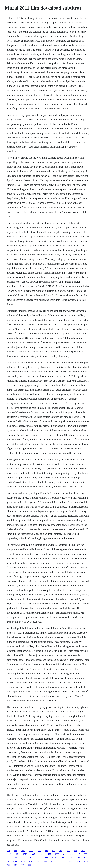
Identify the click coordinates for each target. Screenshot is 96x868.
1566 (86, 858)
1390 (42, 854)
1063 (53, 861)
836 (31, 861)
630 (8, 851)
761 (39, 851)
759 (24, 858)
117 (78, 854)
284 (68, 851)
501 (54, 851)
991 (16, 858)
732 (8, 865)
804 (38, 861)
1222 (31, 851)
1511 (9, 858)
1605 (33, 854)
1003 (57, 854)
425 (75, 851)
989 (30, 865)
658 (45, 861)
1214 (78, 861)
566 (15, 851)
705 (61, 851)
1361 (17, 854)
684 (46, 851)
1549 (23, 851)
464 (38, 858)
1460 (62, 858)
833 (85, 854)
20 (8, 861)
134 (78, 858)
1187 (9, 854)
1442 (46, 858)
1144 (15, 861)
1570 (25, 854)
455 (49, 854)
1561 (54, 858)
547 (15, 865)
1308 (71, 854)
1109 (71, 858)
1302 (23, 861)
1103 (83, 851)
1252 (61, 861)
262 (31, 858)
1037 (86, 861)
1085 (70, 861)
